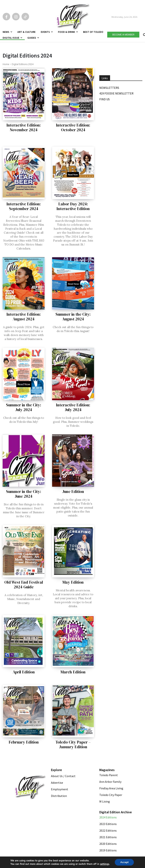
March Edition (73, 672)
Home (6, 64)
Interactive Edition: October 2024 (73, 127)
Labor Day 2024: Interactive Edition (73, 206)
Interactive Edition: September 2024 (24, 206)
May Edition (73, 582)
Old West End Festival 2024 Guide (24, 585)
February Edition (24, 742)
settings (104, 864)
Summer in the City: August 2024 (73, 317)
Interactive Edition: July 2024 (73, 407)
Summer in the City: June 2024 (24, 494)
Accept (124, 862)
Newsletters (109, 88)
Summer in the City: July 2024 (24, 407)
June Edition (73, 492)
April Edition (24, 672)
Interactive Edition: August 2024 (24, 317)
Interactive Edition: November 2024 (24, 127)
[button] (144, 34)
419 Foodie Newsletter (116, 93)
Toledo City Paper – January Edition (73, 744)
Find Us (105, 99)
